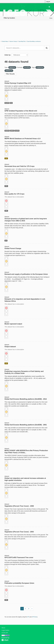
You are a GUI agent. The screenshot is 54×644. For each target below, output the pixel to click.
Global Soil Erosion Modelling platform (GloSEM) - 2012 (26, 399)
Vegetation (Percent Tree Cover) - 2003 (19, 532)
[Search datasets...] (24, 48)
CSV (6, 158)
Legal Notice (5, 630)
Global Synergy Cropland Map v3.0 (18, 83)
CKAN (5, 640)
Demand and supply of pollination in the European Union (26, 274)
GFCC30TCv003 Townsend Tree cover (19, 557)
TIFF (6, 186)
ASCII (12, 131)
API (28, 617)
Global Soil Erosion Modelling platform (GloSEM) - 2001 (26, 425)
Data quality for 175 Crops (14, 194)
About (3, 628)
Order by (7, 55)
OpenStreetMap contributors (34, 41)
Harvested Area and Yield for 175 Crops (19, 166)
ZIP (6, 241)
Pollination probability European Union (19, 583)
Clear (51, 18)
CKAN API (5, 633)
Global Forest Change (13, 248)
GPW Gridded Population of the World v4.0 (21, 111)
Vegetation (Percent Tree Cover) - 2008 (19, 506)
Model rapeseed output (13, 324)
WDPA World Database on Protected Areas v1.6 (22, 139)
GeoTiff (7, 103)
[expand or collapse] (49, 7)
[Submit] (47, 48)
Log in (48, 2)
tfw (11, 103)
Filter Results (10, 74)
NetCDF (7, 131)
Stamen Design (13, 41)
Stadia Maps (5, 41)
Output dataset (10, 347)
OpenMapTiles (22, 41)
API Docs (35, 617)
